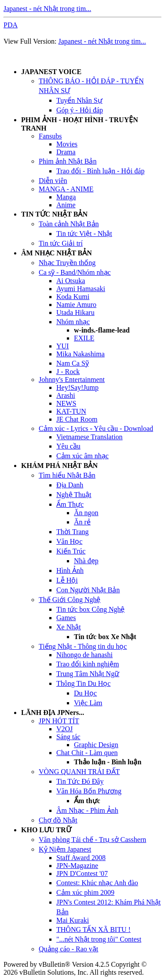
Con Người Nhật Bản (88, 590)
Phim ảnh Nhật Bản (68, 161)
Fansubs (50, 136)
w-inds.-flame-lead (102, 330)
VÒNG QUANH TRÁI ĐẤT (79, 772)
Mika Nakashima (81, 354)
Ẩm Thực (70, 504)
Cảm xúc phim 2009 (85, 892)
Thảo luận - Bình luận (108, 762)
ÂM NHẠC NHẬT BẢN (57, 253)
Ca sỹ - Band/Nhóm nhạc (75, 272)
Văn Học (69, 541)
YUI (62, 346)
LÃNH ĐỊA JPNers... (53, 713)
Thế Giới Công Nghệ (70, 600)
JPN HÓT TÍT (59, 721)
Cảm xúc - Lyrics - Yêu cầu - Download (96, 428)
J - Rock (68, 372)
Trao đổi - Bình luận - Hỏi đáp (100, 171)
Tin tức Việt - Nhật (84, 234)
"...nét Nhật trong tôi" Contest (99, 939)
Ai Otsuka (71, 281)
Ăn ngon (86, 513)
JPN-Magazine (77, 866)
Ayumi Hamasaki (81, 289)
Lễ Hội (67, 580)
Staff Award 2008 (81, 858)
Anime (66, 205)
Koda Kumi (73, 297)
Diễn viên (53, 181)
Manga (66, 197)
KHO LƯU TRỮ (46, 830)
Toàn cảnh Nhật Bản (69, 224)
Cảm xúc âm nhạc (82, 456)
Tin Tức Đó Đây (80, 781)
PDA (11, 25)
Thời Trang (73, 532)
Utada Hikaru (75, 312)
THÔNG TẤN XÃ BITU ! (93, 930)
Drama (66, 152)
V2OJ (64, 729)
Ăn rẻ (82, 522)
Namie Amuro (76, 305)
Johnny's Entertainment (72, 380)
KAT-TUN (71, 411)
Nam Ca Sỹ (73, 363)
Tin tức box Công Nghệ (90, 609)
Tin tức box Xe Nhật (105, 637)
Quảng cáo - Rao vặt (68, 949)
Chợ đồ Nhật (58, 820)
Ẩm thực (87, 801)
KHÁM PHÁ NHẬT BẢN (59, 466)
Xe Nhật (69, 627)
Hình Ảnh (70, 570)
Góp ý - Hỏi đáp (80, 110)
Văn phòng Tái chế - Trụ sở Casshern (92, 840)
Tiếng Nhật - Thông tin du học (83, 646)
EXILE (84, 338)
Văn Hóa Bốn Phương (89, 791)
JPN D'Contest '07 (82, 873)
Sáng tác (68, 737)
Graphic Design (96, 745)
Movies (67, 144)
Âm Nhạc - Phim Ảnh (87, 810)
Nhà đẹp (86, 561)
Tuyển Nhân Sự (79, 100)
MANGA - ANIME (66, 189)
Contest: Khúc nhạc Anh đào (97, 883)
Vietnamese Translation (90, 437)
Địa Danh (70, 485)
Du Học (85, 693)
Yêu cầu (68, 446)
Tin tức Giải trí (61, 243)
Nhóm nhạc (73, 322)
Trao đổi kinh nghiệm (88, 664)
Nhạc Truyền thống (67, 263)
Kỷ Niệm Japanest (65, 849)
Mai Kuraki (73, 920)
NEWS (66, 403)
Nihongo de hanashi (84, 655)
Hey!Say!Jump (77, 387)
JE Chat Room (77, 419)
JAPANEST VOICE (51, 72)
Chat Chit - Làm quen (87, 753)
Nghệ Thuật (74, 495)
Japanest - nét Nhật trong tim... (47, 9)
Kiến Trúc (71, 551)
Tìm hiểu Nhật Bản (67, 475)
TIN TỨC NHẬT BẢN (54, 214)
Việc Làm (88, 703)
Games (66, 618)
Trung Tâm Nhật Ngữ (88, 674)
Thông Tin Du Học (83, 683)
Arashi (66, 395)
